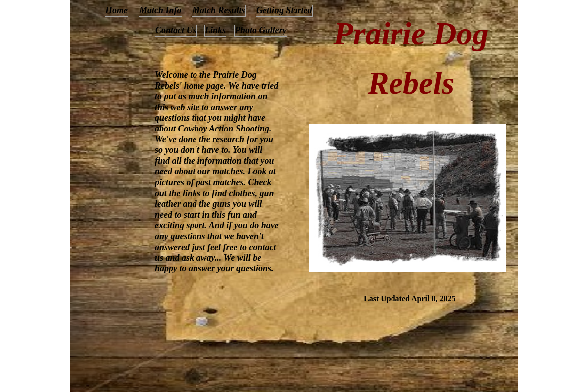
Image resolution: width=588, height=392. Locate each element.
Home (117, 10)
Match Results (219, 10)
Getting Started (284, 10)
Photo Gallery (261, 30)
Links (215, 30)
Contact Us (176, 30)
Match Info (160, 10)
